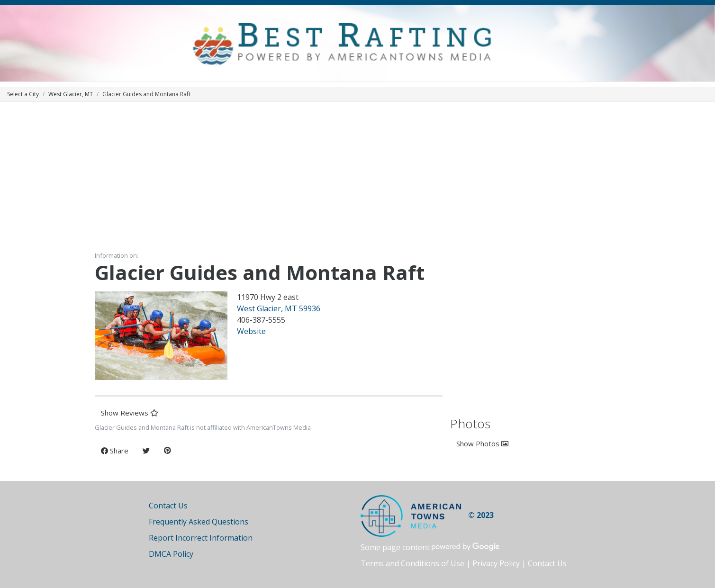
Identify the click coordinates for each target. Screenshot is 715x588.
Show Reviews (130, 413)
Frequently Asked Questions (199, 522)
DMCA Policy (171, 554)
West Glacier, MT (71, 94)
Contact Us (168, 506)
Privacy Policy (496, 563)
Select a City (23, 94)
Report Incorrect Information (201, 538)
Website (251, 331)
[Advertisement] (358, 176)
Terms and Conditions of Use (412, 563)
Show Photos (482, 443)
